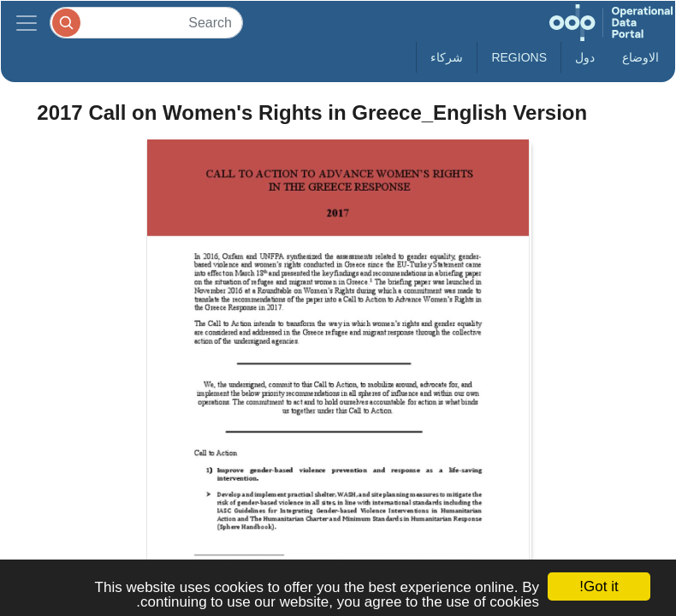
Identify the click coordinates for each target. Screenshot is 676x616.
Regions (519, 57)
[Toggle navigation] (27, 23)
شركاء (447, 57)
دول (585, 57)
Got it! (599, 586)
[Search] (146, 23)
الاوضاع (640, 57)
